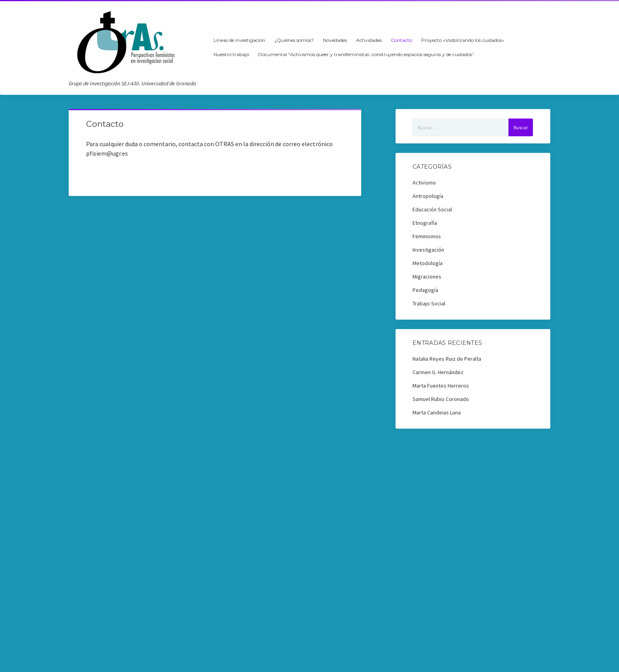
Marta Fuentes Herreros (441, 386)
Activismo (424, 183)
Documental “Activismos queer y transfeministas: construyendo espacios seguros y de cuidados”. (367, 54)
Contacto (401, 40)
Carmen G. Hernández (438, 372)
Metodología (428, 263)
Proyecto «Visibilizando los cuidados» (463, 40)
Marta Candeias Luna (437, 412)
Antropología (428, 196)
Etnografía (425, 223)
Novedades (335, 40)
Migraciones (427, 277)
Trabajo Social (429, 303)
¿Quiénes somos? (294, 40)
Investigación (428, 250)
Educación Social (432, 209)
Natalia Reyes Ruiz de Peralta (447, 359)
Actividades (369, 40)
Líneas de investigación (239, 40)
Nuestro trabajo (231, 54)
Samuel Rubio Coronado (441, 399)
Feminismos (427, 236)
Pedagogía (425, 290)
